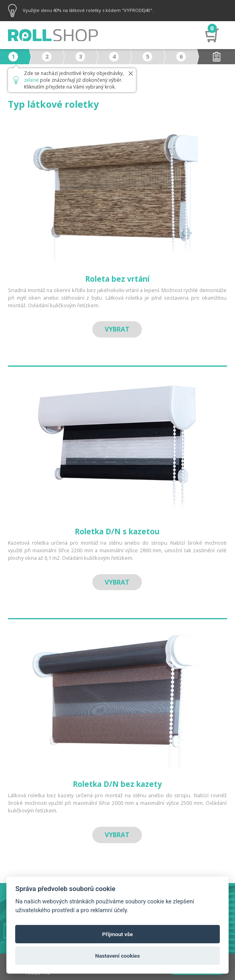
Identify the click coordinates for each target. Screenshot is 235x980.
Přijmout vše (118, 934)
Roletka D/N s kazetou (117, 531)
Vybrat (117, 329)
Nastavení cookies (117, 956)
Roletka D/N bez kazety (117, 784)
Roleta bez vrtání (117, 279)
